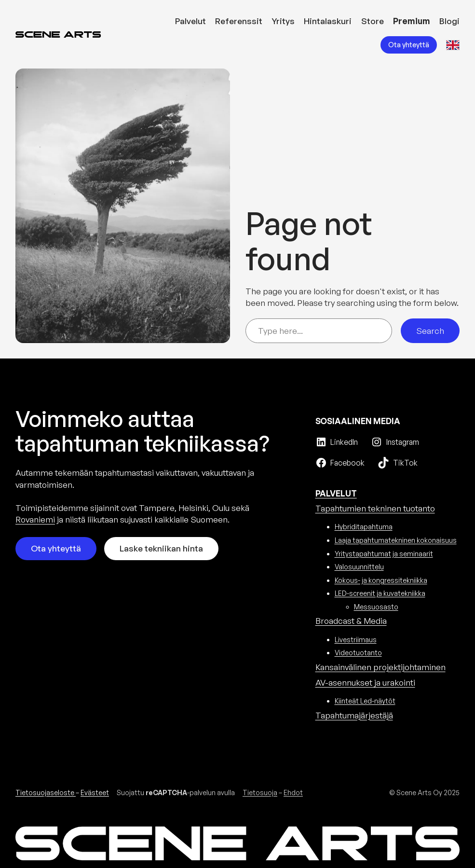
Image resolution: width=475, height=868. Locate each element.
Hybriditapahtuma (364, 527)
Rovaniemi (35, 519)
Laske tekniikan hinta (161, 548)
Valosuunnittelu (359, 567)
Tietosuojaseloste (46, 792)
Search (430, 331)
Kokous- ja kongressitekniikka (381, 580)
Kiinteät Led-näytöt (365, 701)
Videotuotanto (358, 653)
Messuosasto (376, 607)
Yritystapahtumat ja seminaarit (384, 554)
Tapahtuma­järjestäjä (354, 715)
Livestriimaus (356, 640)
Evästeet (95, 792)
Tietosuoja (260, 792)
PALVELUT (336, 493)
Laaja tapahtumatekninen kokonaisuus (396, 540)
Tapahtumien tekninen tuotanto (375, 508)
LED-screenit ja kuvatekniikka (380, 593)
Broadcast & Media (351, 621)
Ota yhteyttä (409, 45)
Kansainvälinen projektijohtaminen (380, 667)
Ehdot (293, 792)
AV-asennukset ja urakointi (365, 682)
